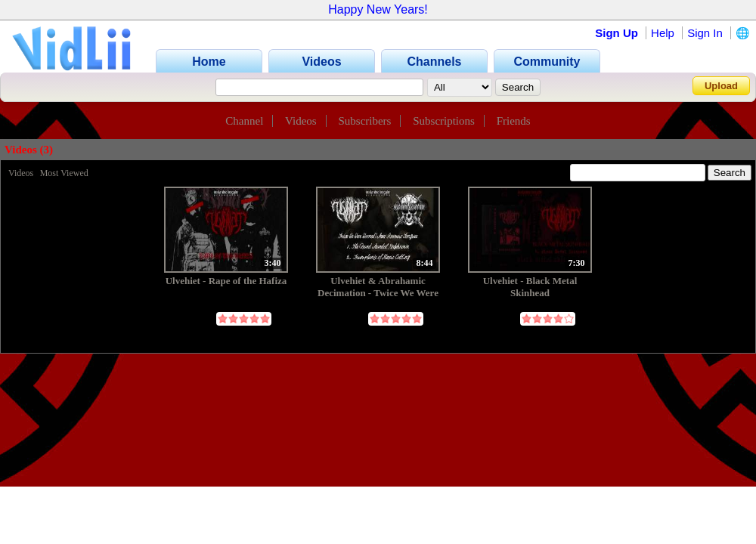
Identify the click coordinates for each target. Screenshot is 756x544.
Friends (514, 121)
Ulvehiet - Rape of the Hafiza (226, 281)
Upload (721, 86)
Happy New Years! (378, 9)
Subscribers (364, 121)
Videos (301, 121)
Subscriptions (444, 121)
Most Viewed (64, 173)
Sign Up (617, 33)
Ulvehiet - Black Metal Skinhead (530, 287)
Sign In (705, 33)
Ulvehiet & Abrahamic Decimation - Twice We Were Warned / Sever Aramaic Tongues (378, 287)
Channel (244, 121)
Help (663, 33)
